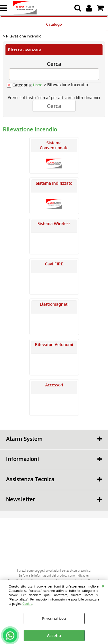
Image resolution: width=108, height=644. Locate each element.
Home (38, 85)
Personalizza (54, 618)
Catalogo (54, 24)
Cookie (27, 604)
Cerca (54, 64)
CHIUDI (103, 586)
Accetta (54, 635)
